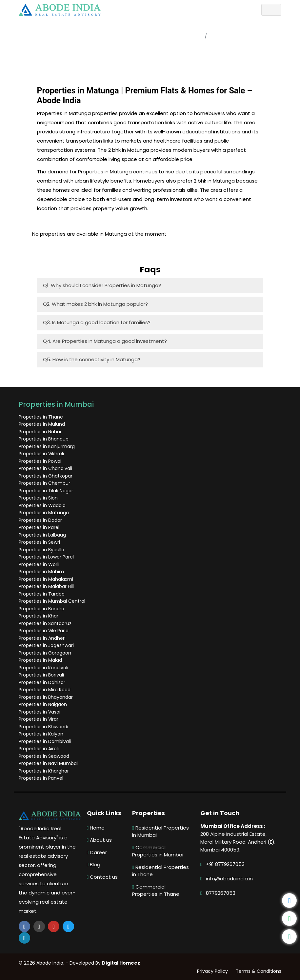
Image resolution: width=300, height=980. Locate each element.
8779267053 (220, 893)
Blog (94, 864)
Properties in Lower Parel (47, 557)
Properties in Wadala (43, 505)
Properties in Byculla (42, 550)
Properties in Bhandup (45, 439)
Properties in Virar (40, 719)
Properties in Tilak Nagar (47, 491)
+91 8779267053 (225, 864)
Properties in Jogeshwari (47, 645)
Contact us (103, 877)
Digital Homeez (122, 963)
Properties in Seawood (45, 756)
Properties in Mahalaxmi (47, 579)
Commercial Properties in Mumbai (158, 851)
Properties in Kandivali (44, 668)
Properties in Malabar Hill (47, 586)
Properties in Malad (41, 660)
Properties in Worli (40, 564)
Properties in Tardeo (43, 594)
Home (195, 36)
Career (97, 852)
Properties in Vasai (40, 712)
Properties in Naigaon (44, 704)
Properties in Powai (41, 461)
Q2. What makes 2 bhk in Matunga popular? (95, 304)
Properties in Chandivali (46, 468)
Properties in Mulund (43, 424)
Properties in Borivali (42, 675)
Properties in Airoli (40, 749)
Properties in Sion (39, 498)
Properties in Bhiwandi (44, 727)
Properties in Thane (42, 417)
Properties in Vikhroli (42, 454)
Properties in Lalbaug (43, 535)
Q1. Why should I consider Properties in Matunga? (102, 285)
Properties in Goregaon (46, 653)
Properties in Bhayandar (47, 697)
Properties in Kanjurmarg (48, 446)
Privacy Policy (211, 971)
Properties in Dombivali (46, 741)
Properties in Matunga (45, 513)
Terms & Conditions (258, 971)
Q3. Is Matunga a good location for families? (97, 322)
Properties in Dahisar (43, 682)
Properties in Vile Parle (45, 631)
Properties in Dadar (41, 520)
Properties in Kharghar (45, 771)
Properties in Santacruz (46, 623)
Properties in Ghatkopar (47, 476)
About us (100, 840)
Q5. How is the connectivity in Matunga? (92, 359)
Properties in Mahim (42, 572)
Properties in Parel (40, 527)
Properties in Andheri (43, 638)
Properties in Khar (40, 616)
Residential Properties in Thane (161, 871)
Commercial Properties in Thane (156, 891)
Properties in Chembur (45, 483)
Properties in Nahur (41, 432)
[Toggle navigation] (270, 10)
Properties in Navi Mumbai (49, 763)
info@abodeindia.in (229, 879)
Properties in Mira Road (46, 690)
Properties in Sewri (40, 542)
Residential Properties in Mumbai (161, 832)
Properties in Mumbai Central (53, 601)
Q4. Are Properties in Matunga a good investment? (105, 341)
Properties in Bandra (42, 609)
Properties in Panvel (42, 778)
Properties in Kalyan (42, 734)
